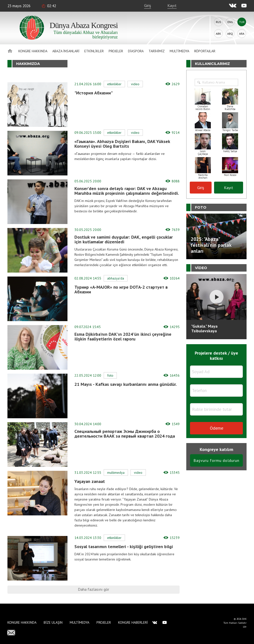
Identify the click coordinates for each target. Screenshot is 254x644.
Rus (219, 22)
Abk (218, 34)
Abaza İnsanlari (66, 51)
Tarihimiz (157, 51)
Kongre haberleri (133, 622)
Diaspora (136, 51)
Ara (242, 34)
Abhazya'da (116, 278)
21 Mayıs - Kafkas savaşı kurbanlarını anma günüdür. (126, 384)
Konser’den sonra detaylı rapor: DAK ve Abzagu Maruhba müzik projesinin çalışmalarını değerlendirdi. (127, 191)
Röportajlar (205, 51)
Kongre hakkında (33, 51)
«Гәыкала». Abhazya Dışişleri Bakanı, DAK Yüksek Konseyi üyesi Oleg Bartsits (122, 144)
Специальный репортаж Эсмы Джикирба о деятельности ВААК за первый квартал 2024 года (125, 434)
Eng (230, 22)
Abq (230, 34)
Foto (110, 375)
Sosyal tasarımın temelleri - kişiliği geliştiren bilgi (124, 546)
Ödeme (217, 428)
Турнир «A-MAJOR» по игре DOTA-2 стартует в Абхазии (121, 289)
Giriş (148, 5)
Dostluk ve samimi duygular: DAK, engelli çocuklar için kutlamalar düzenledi (124, 239)
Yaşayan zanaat (90, 481)
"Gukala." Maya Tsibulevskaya (204, 328)
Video (135, 84)
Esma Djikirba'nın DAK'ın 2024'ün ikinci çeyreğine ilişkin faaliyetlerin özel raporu (123, 336)
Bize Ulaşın (53, 622)
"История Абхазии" (94, 93)
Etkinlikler (94, 51)
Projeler (116, 51)
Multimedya (179, 51)
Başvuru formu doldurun (216, 460)
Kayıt (172, 5)
